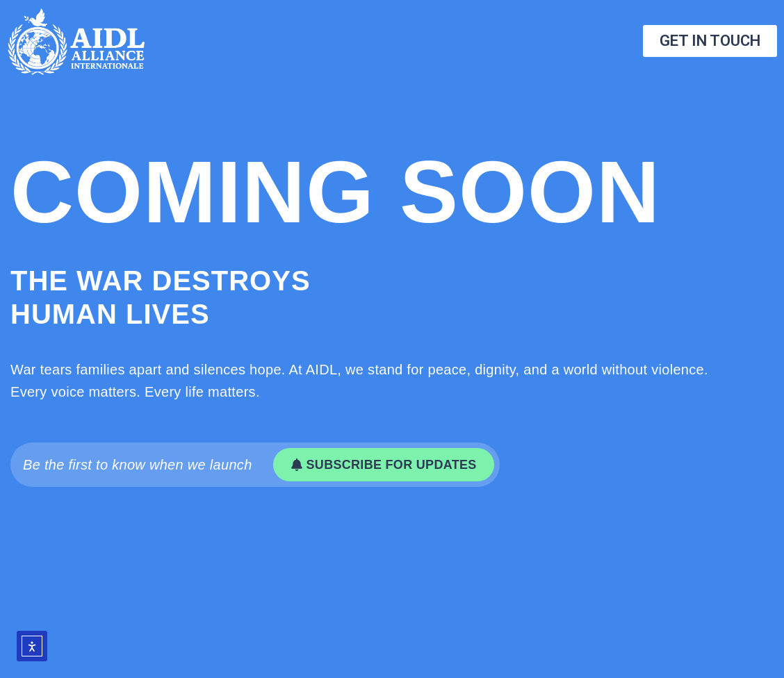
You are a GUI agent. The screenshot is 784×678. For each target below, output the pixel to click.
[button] (384, 465)
